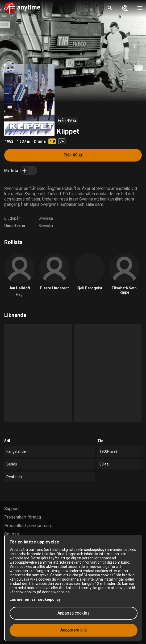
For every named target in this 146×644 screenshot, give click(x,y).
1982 (9, 141)
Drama (40, 141)
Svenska (46, 218)
